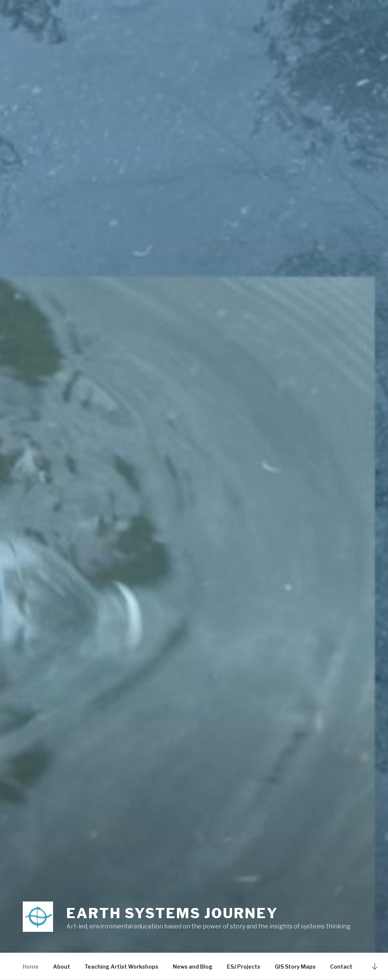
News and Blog (193, 967)
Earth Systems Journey (172, 913)
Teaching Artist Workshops (121, 967)
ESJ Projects (244, 967)
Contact (341, 967)
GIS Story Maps (295, 967)
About (62, 967)
